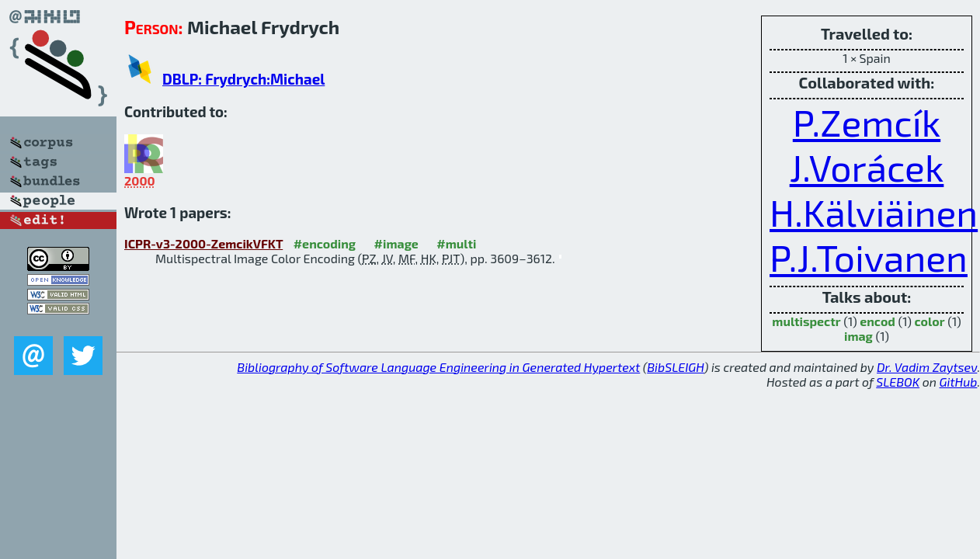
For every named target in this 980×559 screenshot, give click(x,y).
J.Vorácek (867, 167)
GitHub (959, 382)
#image (396, 243)
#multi (456, 243)
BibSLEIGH (675, 367)
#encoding (325, 243)
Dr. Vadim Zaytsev (927, 367)
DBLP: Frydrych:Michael (243, 79)
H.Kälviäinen (874, 212)
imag (858, 336)
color (930, 321)
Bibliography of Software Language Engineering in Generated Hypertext (438, 367)
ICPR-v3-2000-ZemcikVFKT (203, 243)
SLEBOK (898, 382)
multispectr (806, 321)
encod (877, 321)
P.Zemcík (867, 122)
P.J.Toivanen (869, 257)
